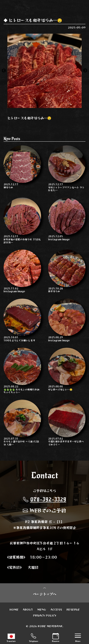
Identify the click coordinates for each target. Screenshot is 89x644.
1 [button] (37, 106)
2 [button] (45, 106)
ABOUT (28, 609)
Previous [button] (4, 71)
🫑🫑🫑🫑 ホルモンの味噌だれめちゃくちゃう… (22, 371)
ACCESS (56, 609)
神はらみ (22, 167)
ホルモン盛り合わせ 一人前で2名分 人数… (22, 423)
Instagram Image (67, 219)
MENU (42, 609)
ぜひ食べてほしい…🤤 (67, 369)
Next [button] (85, 71)
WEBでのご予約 (44, 510)
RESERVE (73, 609)
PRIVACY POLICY (45, 615)
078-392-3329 (45, 499)
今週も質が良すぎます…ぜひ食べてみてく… (67, 423)
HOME (14, 609)
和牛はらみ (67, 271)
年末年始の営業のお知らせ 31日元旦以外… (22, 221)
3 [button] (52, 106)
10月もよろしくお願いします (22, 320)
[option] (44, 71)
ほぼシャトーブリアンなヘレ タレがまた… (67, 169)
